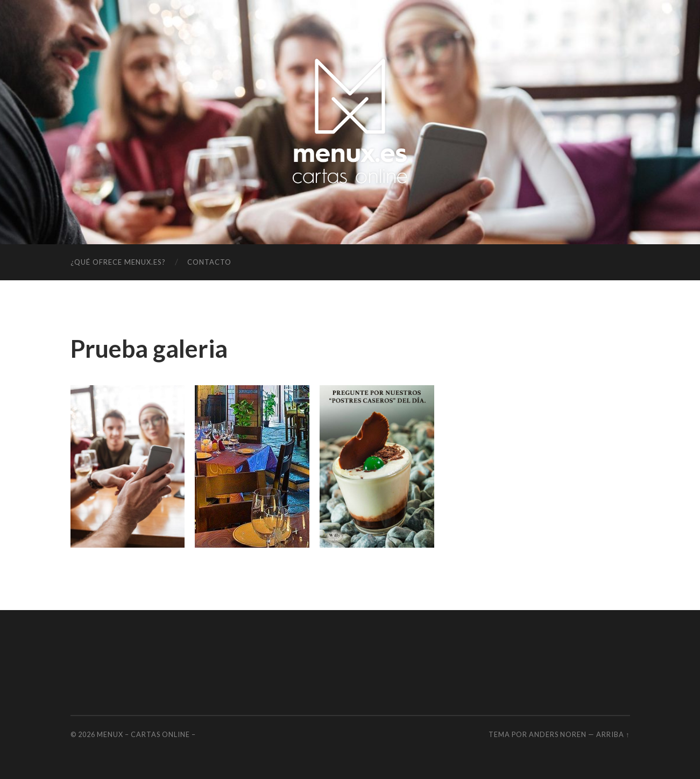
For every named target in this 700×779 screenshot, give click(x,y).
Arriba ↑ (613, 734)
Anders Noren (558, 734)
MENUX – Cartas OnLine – (146, 734)
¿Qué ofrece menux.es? (118, 262)
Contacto (209, 262)
